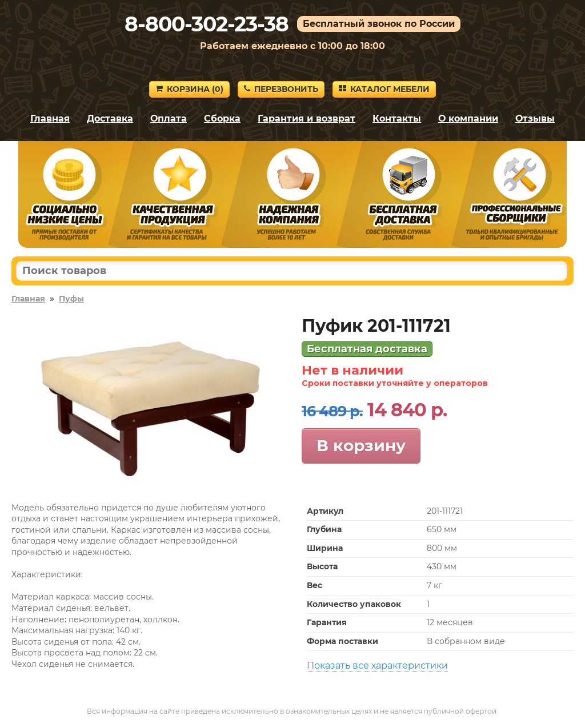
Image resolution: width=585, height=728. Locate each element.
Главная (50, 118)
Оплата (169, 118)
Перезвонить (281, 89)
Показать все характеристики (377, 665)
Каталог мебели (384, 89)
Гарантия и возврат (306, 118)
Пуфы (71, 299)
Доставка (110, 118)
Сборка (222, 118)
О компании (468, 118)
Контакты (397, 118)
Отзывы (535, 118)
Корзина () (189, 89)
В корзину (361, 445)
